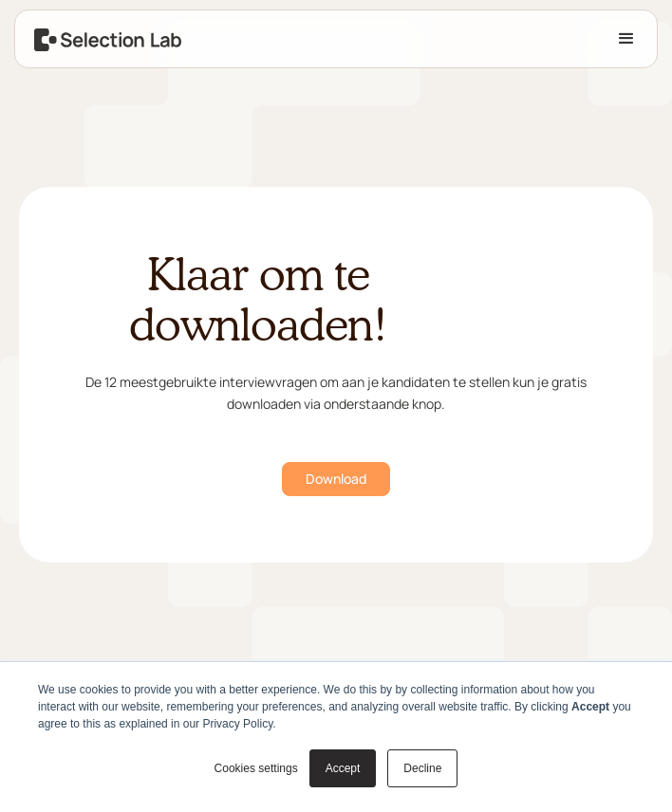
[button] (626, 39)
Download (336, 479)
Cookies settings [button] (256, 768)
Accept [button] (343, 768)
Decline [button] (422, 768)
